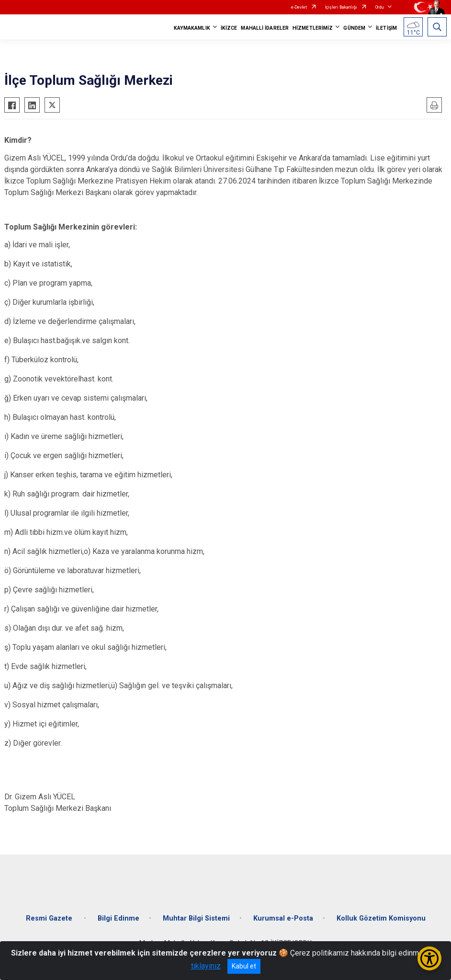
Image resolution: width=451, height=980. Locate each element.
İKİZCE (229, 28)
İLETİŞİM (386, 28)
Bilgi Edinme (118, 918)
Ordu (379, 7)
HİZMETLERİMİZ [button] (313, 28)
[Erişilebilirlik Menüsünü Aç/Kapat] (429, 958)
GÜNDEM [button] (354, 28)
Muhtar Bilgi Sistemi (196, 918)
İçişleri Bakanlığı (341, 7)
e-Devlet (299, 7)
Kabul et (244, 966)
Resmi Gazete (50, 918)
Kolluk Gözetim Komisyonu (381, 918)
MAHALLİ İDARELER (265, 28)
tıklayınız (206, 966)
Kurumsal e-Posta (283, 918)
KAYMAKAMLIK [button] (192, 28)
